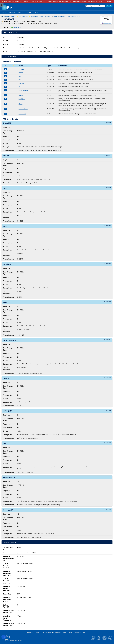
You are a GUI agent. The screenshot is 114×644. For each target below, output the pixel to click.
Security (70, 633)
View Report (107, 23)
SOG (20, 76)
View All (109, 1)
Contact (37, 633)
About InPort (30, 633)
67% (106, 19)
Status (21, 95)
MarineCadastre (23, 16)
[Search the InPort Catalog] (95, 6)
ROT (20, 87)
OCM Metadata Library (10, 16)
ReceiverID (22, 114)
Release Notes (45, 633)
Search (21, 12)
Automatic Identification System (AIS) (41, 16)
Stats (29, 12)
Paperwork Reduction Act (81, 633)
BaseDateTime (23, 90)
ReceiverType (23, 109)
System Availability (55, 633)
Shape (21, 73)
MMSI (20, 104)
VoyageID (22, 99)
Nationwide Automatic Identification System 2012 (67, 16)
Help (36, 12)
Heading (21, 83)
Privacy (64, 633)
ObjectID (21, 69)
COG (20, 80)
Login (4, 12)
